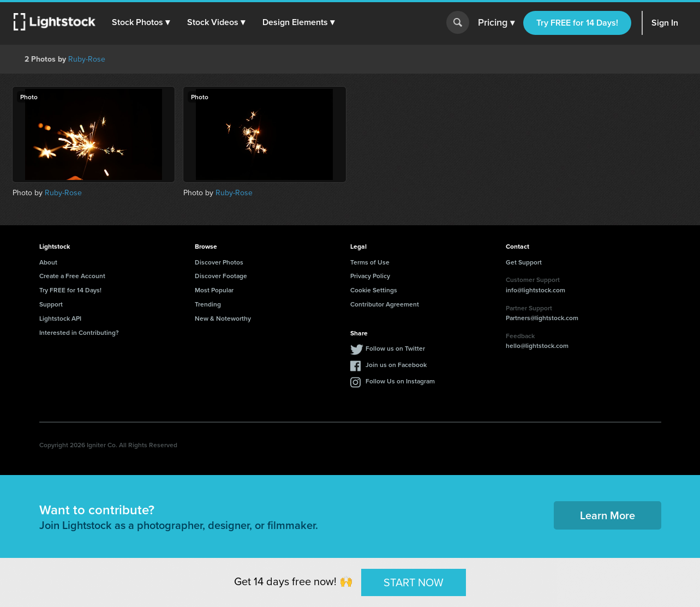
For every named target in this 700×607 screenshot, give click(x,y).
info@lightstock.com (536, 290)
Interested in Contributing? (79, 332)
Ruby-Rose (87, 59)
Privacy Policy (370, 276)
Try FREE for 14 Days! (577, 23)
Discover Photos (219, 262)
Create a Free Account (72, 276)
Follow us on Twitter (395, 348)
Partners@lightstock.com (542, 318)
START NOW (414, 582)
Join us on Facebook (396, 365)
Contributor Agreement (385, 304)
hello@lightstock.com (537, 345)
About (48, 262)
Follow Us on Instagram (400, 381)
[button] (141, 22)
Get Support (524, 262)
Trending (208, 304)
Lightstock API (60, 318)
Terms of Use (370, 262)
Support (51, 304)
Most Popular (214, 290)
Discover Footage (221, 276)
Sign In (665, 23)
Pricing (496, 23)
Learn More (608, 515)
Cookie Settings (374, 290)
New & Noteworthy (223, 318)
